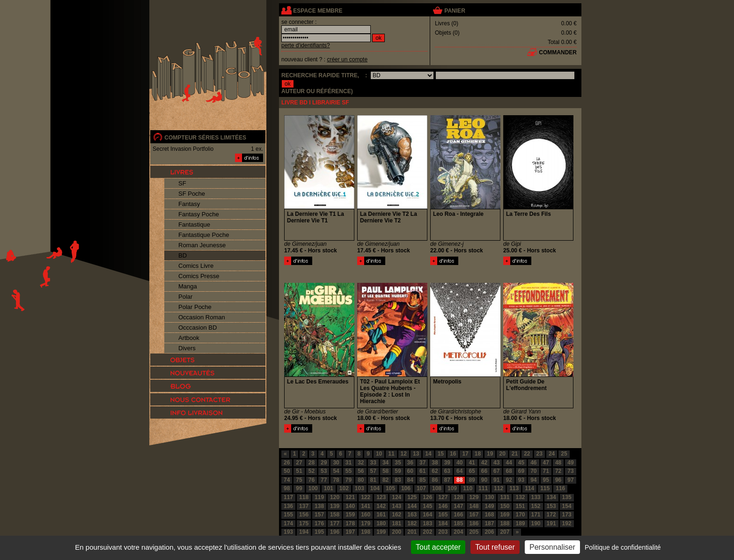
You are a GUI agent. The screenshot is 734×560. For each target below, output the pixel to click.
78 (336, 480)
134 (551, 497)
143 (396, 506)
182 (412, 523)
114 (529, 488)
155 (288, 515)
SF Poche (192, 194)
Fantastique (194, 225)
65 (472, 471)
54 (336, 471)
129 (474, 497)
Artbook (189, 338)
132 (520, 497)
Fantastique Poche (204, 235)
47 (546, 463)
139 (335, 506)
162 (396, 515)
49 (570, 463)
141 (366, 506)
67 (496, 471)
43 (496, 463)
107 (421, 488)
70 (533, 471)
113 (514, 488)
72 (558, 471)
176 (319, 523)
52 (312, 471)
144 (412, 506)
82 (385, 480)
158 (335, 515)
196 (335, 532)
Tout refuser (495, 547)
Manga (188, 286)
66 (484, 471)
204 (458, 532)
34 (385, 463)
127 (443, 497)
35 (398, 463)
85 (422, 480)
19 (490, 454)
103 (360, 488)
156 (304, 515)
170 (520, 515)
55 (349, 471)
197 (350, 532)
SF (182, 183)
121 (350, 497)
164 (427, 515)
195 (319, 532)
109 (452, 488)
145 (427, 506)
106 (406, 488)
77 (324, 480)
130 (489, 497)
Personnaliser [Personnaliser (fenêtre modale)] (552, 547)
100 (313, 488)
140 (350, 506)
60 (410, 471)
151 (520, 506)
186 (474, 523)
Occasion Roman (202, 317)
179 (366, 523)
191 (551, 523)
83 (398, 480)
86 (435, 480)
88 (459, 480)
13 (416, 454)
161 (381, 515)
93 (521, 480)
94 (533, 480)
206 (489, 532)
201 (412, 532)
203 (443, 532)
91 (496, 480)
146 (443, 506)
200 (396, 532)
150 (505, 506)
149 (489, 506)
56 (361, 471)
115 (545, 488)
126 (427, 497)
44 (509, 463)
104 (375, 488)
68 (509, 471)
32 (361, 463)
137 (304, 506)
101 (329, 488)
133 (536, 497)
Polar (185, 297)
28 (312, 463)
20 (502, 454)
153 (551, 506)
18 (478, 454)
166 (458, 515)
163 (412, 515)
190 (536, 523)
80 (361, 480)
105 (390, 488)
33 (373, 463)
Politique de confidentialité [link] (623, 547)
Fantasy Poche (199, 214)
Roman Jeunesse (202, 245)
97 (570, 480)
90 (484, 480)
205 (474, 532)
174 (288, 523)
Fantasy (189, 204)
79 (349, 480)
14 (428, 454)
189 (520, 523)
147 (458, 506)
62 (435, 471)
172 (551, 515)
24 (552, 454)
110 (468, 488)
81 (373, 480)
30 (336, 463)
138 (319, 506)
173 (567, 515)
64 (459, 471)
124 (396, 497)
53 (324, 471)
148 (474, 506)
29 (324, 463)
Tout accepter (438, 547)
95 (546, 480)
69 (521, 471)
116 (560, 488)
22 (527, 454)
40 (459, 463)
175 (304, 523)
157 (319, 515)
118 (304, 497)
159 (350, 515)
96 (558, 480)
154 (567, 506)
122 (366, 497)
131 (505, 497)
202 (427, 532)
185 (458, 523)
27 (299, 463)
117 (288, 497)
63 (447, 471)
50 (287, 471)
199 (381, 532)
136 (288, 506)
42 (484, 463)
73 (570, 471)
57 (373, 471)
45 (521, 463)
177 (335, 523)
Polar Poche (195, 307)
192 (567, 523)
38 (435, 463)
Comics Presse (199, 276)
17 (465, 454)
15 (441, 454)
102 (344, 488)
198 (366, 532)
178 (350, 523)
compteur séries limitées (205, 138)
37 (422, 463)
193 (288, 532)
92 (509, 480)
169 (505, 515)
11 (391, 454)
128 (458, 497)
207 (505, 532)
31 (349, 463)
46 (533, 463)
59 (398, 471)
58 (385, 471)
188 (505, 523)
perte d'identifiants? (306, 45)
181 (396, 523)
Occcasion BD (198, 328)
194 (304, 532)
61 (422, 471)
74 (287, 480)
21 (515, 454)
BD (183, 255)
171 (536, 515)
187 (489, 523)
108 (437, 488)
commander (558, 52)
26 (287, 463)
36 (410, 463)
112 (499, 488)
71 (546, 471)
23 (539, 454)
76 (312, 480)
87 (447, 480)
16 (453, 454)
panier (455, 11)
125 (412, 497)
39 (447, 463)
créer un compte (347, 59)
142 (381, 506)
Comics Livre (196, 266)
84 (410, 480)
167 (474, 515)
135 (567, 497)
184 (443, 523)
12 (404, 454)
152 (536, 506)
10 (379, 454)
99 (299, 488)
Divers (187, 348)
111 (483, 488)
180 (381, 523)
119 (319, 497)
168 (489, 515)
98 (287, 488)
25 (564, 454)
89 (472, 480)
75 (299, 480)
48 (558, 463)
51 (299, 471)
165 (443, 515)
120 (335, 497)
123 (381, 497)
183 (427, 523)
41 (472, 463)
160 (366, 515)
